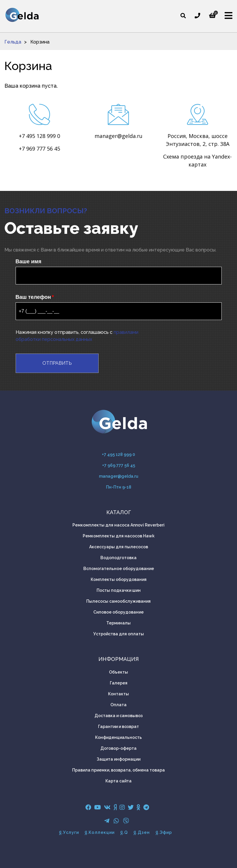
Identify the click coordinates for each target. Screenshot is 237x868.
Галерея (119, 683)
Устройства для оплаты (119, 634)
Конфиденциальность (118, 737)
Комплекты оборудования (119, 579)
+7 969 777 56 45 (39, 149)
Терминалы (118, 623)
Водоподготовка (118, 558)
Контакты (118, 694)
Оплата (118, 705)
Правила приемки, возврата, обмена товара (118, 770)
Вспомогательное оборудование (119, 569)
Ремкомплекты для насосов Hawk (119, 536)
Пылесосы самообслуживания (118, 601)
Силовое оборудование (118, 612)
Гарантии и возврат (118, 727)
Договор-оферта (118, 748)
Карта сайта (118, 781)
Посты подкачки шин (119, 590)
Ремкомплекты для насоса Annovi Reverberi (118, 525)
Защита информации (118, 759)
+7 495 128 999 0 (39, 136)
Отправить (57, 363)
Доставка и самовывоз (119, 716)
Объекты (118, 672)
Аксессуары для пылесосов (119, 547)
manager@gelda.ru (118, 136)
